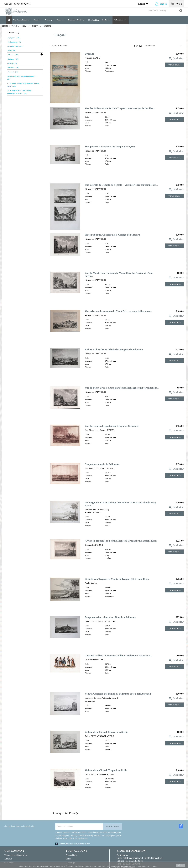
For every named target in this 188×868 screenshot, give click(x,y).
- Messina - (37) (13, 55)
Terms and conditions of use (16, 855)
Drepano (90, 54)
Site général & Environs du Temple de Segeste (110, 147)
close (181, 865)
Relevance (164, 46)
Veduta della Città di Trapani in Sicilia (106, 770)
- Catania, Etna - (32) (15, 46)
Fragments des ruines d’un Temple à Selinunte (110, 617)
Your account (76, 851)
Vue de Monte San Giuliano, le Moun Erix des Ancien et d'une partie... (119, 274)
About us (8, 859)
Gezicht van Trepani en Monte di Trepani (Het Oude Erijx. (117, 579)
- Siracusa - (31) (13, 68)
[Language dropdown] (144, 4)
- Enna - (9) (11, 50)
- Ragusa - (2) (12, 63)
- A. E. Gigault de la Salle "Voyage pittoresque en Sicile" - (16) (19, 92)
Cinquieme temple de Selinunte (102, 464)
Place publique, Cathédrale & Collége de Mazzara (112, 235)
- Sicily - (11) (13, 33)
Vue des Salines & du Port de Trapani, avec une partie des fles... (120, 108)
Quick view (176, 58)
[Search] (165, 10)
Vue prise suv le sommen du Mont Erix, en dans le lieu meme (118, 311)
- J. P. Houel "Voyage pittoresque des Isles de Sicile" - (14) (23, 85)
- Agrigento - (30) (13, 38)
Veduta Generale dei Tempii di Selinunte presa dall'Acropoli (118, 694)
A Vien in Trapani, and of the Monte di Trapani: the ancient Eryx (121, 541)
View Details (174, 65)
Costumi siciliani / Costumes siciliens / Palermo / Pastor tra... (118, 655)
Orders (68, 859)
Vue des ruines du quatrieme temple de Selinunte (112, 426)
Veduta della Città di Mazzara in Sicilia (106, 732)
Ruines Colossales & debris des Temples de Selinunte (114, 349)
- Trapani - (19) (13, 72)
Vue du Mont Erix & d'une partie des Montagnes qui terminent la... (122, 388)
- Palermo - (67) (13, 59)
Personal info (71, 855)
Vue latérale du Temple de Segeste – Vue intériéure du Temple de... (121, 185)
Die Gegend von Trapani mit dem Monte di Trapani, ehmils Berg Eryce (120, 504)
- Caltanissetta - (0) (14, 42)
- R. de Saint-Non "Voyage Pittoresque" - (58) (22, 78)
